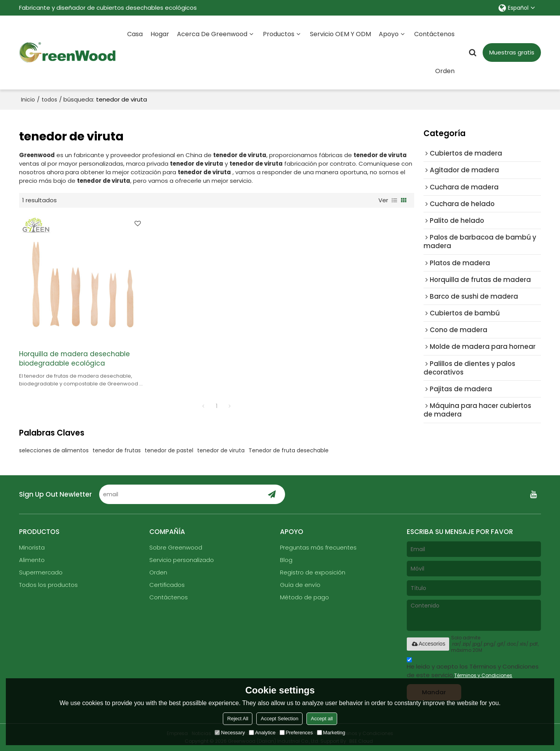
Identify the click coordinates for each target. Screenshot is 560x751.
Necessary (230, 733)
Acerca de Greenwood (212, 34)
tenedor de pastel (169, 450)
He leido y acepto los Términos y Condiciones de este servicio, (473, 669)
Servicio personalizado (182, 560)
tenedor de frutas (117, 450)
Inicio (28, 100)
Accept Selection (279, 719)
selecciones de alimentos (54, 450)
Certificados (167, 585)
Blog (286, 560)
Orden (445, 71)
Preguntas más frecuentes (318, 547)
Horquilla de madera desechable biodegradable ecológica (74, 359)
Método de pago (304, 597)
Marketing (331, 733)
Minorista (32, 547)
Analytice (262, 733)
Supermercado (41, 572)
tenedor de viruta (221, 450)
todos (49, 100)
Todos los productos (48, 585)
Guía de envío (300, 585)
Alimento (32, 560)
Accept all (322, 719)
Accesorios (428, 644)
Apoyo (389, 34)
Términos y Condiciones (483, 675)
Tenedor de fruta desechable (289, 450)
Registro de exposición (313, 572)
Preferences (296, 733)
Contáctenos (434, 34)
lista (394, 200)
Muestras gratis (512, 52)
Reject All (238, 719)
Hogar (160, 34)
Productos (279, 34)
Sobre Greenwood (176, 547)
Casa (135, 34)
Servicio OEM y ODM (340, 34)
